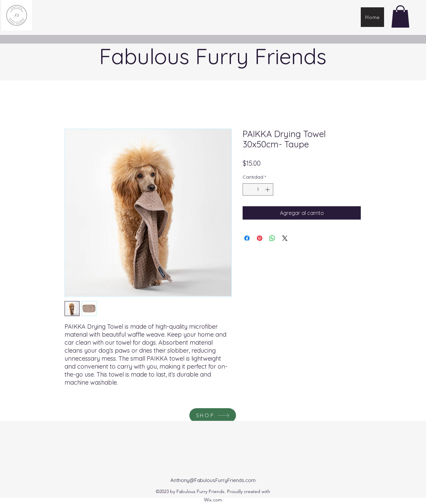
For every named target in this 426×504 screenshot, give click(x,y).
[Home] (372, 17)
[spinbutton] (258, 189)
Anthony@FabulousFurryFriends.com (213, 480)
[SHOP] (213, 415)
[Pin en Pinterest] (260, 238)
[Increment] (268, 189)
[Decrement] (248, 189)
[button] (400, 16)
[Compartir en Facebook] (247, 238)
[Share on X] (285, 238)
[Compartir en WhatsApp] (272, 238)
